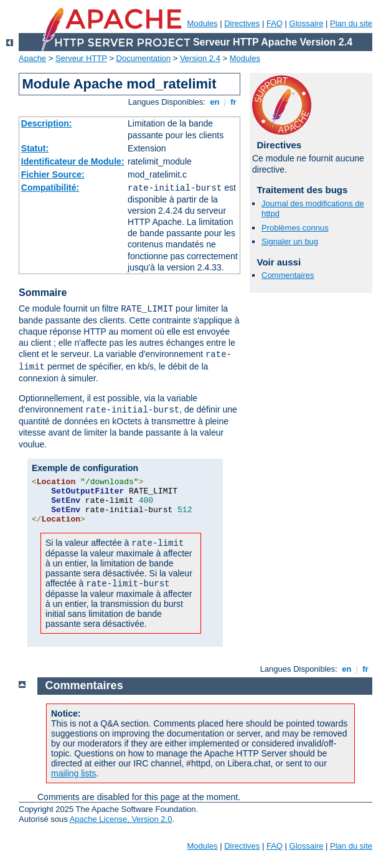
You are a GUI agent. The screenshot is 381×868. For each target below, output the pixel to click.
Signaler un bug (290, 241)
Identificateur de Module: (73, 161)
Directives (242, 23)
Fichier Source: (53, 174)
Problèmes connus (295, 228)
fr (234, 102)
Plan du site (351, 23)
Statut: (35, 148)
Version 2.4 (200, 58)
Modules (202, 23)
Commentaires (288, 275)
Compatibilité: (50, 188)
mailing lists (73, 773)
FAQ (275, 23)
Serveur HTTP (81, 58)
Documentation (143, 58)
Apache (32, 58)
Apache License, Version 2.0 (121, 819)
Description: (47, 123)
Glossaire (307, 23)
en (215, 102)
